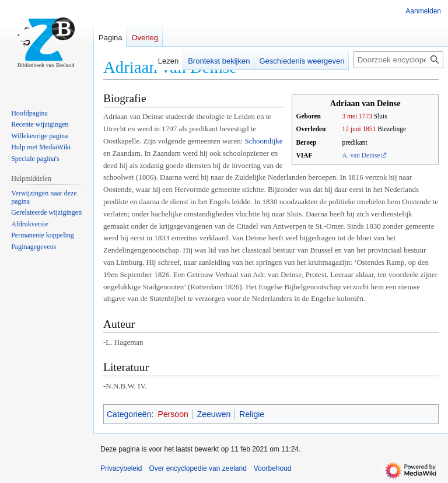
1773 (365, 116)
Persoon (173, 414)
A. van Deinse (361, 155)
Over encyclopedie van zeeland (197, 468)
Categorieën (129, 414)
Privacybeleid (121, 468)
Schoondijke (264, 141)
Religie (252, 414)
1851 (369, 129)
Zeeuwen (214, 414)
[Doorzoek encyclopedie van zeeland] (398, 60)
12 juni (351, 129)
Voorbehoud (273, 468)
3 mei (349, 116)
